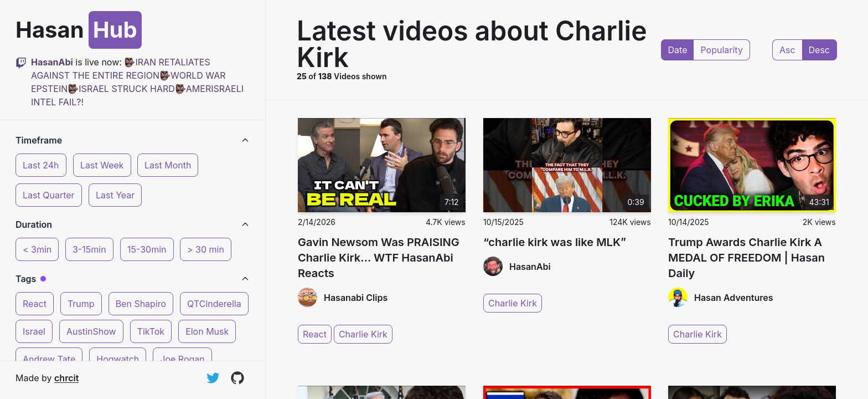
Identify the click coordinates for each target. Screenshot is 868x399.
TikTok (151, 331)
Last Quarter (49, 195)
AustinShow (91, 331)
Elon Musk (207, 331)
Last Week (102, 165)
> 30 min (206, 249)
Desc (819, 50)
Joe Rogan (182, 359)
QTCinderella (214, 304)
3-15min (89, 249)
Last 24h (41, 165)
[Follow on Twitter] (213, 378)
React (35, 304)
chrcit (66, 378)
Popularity (721, 50)
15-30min (147, 249)
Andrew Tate (49, 359)
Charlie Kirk (363, 334)
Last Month (168, 165)
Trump (81, 304)
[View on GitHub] (237, 378)
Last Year (115, 195)
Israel (34, 331)
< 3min (37, 249)
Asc (787, 50)
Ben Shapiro (141, 304)
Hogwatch (118, 359)
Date (678, 50)
